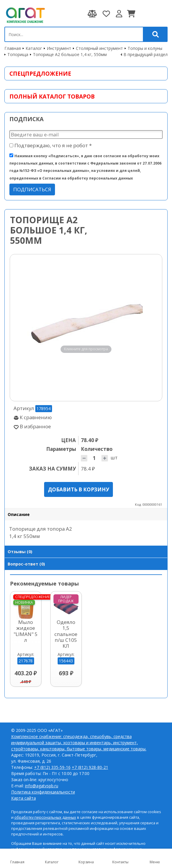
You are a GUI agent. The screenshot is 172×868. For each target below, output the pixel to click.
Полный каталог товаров (52, 96)
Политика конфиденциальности (43, 792)
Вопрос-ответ (26, 564)
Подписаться (32, 189)
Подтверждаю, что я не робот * (51, 145)
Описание (19, 514)
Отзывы (20, 552)
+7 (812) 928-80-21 (90, 767)
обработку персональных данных (45, 817)
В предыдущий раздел (146, 54)
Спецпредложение (40, 73)
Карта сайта (24, 798)
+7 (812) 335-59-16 (52, 767)
